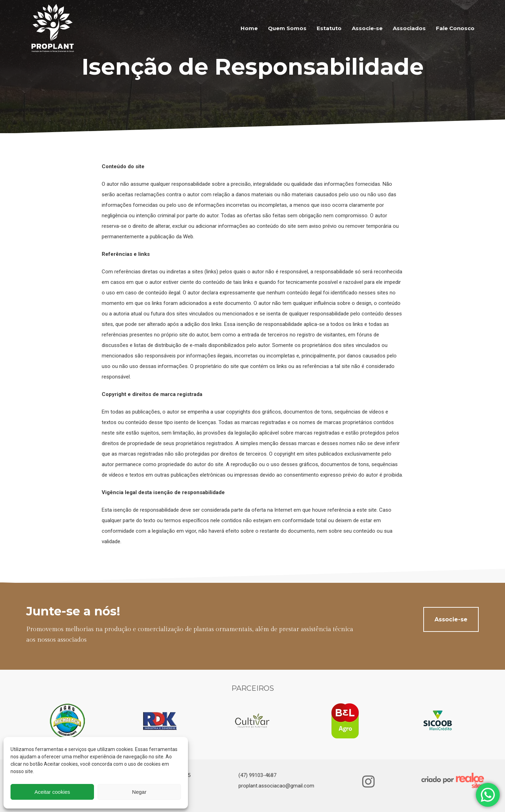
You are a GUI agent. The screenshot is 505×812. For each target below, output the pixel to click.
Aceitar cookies (52, 792)
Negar (139, 792)
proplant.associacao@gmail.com (276, 786)
